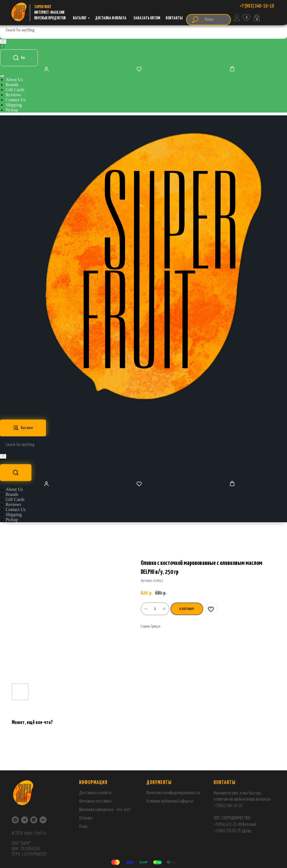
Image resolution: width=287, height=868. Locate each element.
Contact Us (16, 100)
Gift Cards (15, 90)
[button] (46, 69)
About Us (14, 80)
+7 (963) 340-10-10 (228, 806)
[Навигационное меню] (2, 76)
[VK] (43, 820)
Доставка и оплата (95, 793)
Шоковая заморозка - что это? (105, 810)
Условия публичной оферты (170, 801)
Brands (12, 85)
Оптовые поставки (95, 801)
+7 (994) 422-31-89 (228, 824)
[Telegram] (25, 820)
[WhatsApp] (34, 820)
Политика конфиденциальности (173, 793)
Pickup (12, 110)
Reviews (13, 95)
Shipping (14, 105)
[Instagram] (15, 820)
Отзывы (86, 818)
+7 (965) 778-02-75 (227, 831)
